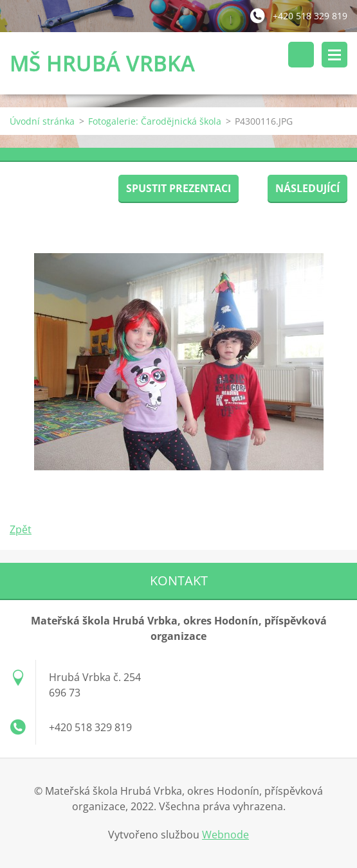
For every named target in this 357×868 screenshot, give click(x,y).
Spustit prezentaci (178, 188)
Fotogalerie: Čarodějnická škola (155, 121)
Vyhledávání (301, 55)
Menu (334, 55)
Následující (307, 188)
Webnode (225, 835)
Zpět (21, 529)
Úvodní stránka (42, 121)
